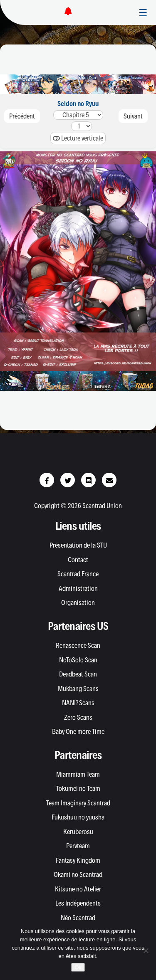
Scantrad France (78, 574)
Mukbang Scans (78, 689)
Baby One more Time (78, 731)
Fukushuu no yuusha (78, 817)
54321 (78, 115)
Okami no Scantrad (78, 874)
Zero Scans (78, 717)
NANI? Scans (78, 703)
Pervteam (78, 846)
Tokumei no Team (78, 788)
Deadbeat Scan (78, 674)
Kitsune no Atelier (78, 889)
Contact (78, 560)
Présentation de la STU (78, 545)
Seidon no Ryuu (78, 104)
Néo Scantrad (78, 918)
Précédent (22, 116)
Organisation (78, 602)
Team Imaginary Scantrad (78, 803)
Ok (78, 967)
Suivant (133, 116)
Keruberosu (78, 832)
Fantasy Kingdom (78, 860)
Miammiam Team (78, 774)
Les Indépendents (78, 903)
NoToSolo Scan (78, 660)
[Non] (146, 950)
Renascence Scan (78, 645)
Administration (78, 588)
